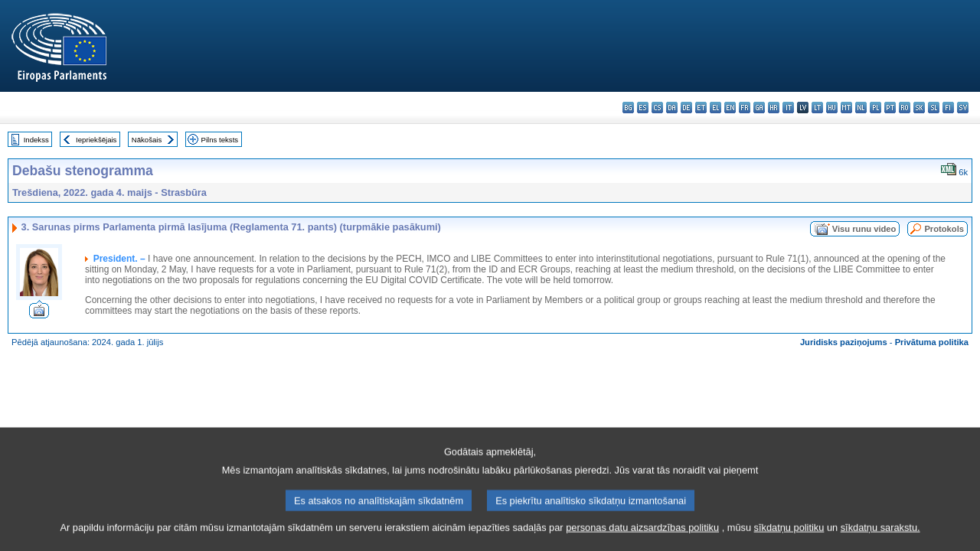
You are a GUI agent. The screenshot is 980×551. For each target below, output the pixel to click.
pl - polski (875, 108)
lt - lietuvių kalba (817, 108)
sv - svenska (963, 108)
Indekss (36, 140)
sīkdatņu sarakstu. (880, 540)
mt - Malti (846, 108)
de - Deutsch (686, 108)
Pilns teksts (220, 140)
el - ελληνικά (715, 108)
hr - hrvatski (774, 108)
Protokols (944, 229)
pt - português (890, 108)
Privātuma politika (932, 342)
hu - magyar (832, 108)
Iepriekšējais (96, 140)
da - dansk (672, 108)
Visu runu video (864, 229)
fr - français (745, 108)
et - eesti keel (701, 108)
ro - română (905, 108)
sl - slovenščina (934, 108)
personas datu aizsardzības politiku (642, 540)
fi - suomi (948, 108)
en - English (730, 108)
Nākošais (147, 140)
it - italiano (788, 108)
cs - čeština (657, 108)
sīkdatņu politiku (789, 540)
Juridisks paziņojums (844, 342)
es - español (643, 108)
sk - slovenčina (919, 108)
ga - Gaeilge (759, 108)
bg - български (628, 108)
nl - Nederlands (861, 108)
